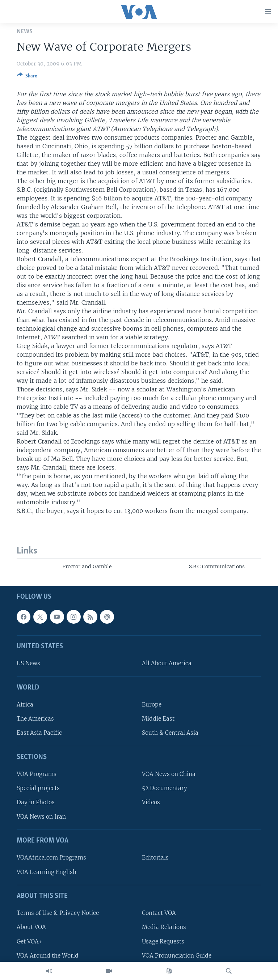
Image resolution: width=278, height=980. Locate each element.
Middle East (158, 719)
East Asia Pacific (39, 733)
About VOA (31, 927)
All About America (167, 664)
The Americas (35, 719)
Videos (151, 803)
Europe (152, 705)
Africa (25, 705)
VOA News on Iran (41, 817)
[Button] (27, 77)
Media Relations (164, 927)
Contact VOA (159, 913)
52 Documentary (165, 788)
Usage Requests (163, 941)
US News (28, 664)
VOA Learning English (47, 872)
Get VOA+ (30, 941)
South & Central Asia (170, 733)
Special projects (38, 788)
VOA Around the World (48, 956)
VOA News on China (169, 774)
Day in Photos (36, 803)
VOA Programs (37, 774)
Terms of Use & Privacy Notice (58, 913)
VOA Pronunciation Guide (177, 956)
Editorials (155, 858)
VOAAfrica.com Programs (51, 858)
